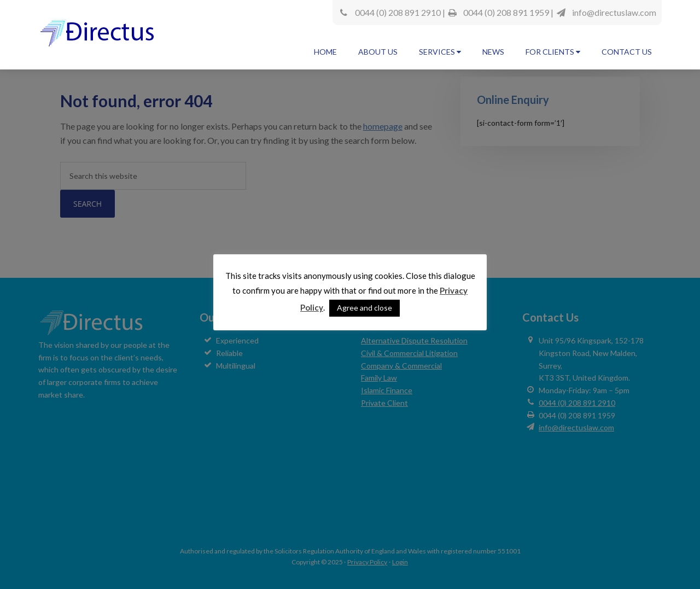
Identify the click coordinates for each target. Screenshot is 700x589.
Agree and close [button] (364, 308)
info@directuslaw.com (614, 12)
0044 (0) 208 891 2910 (398, 12)
